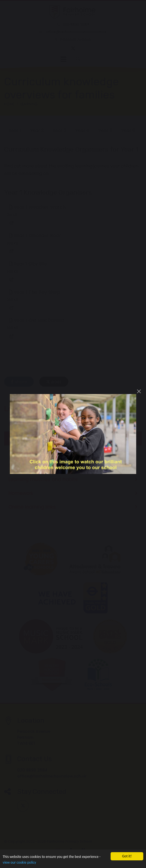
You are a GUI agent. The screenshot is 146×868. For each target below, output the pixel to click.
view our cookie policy (19, 863)
